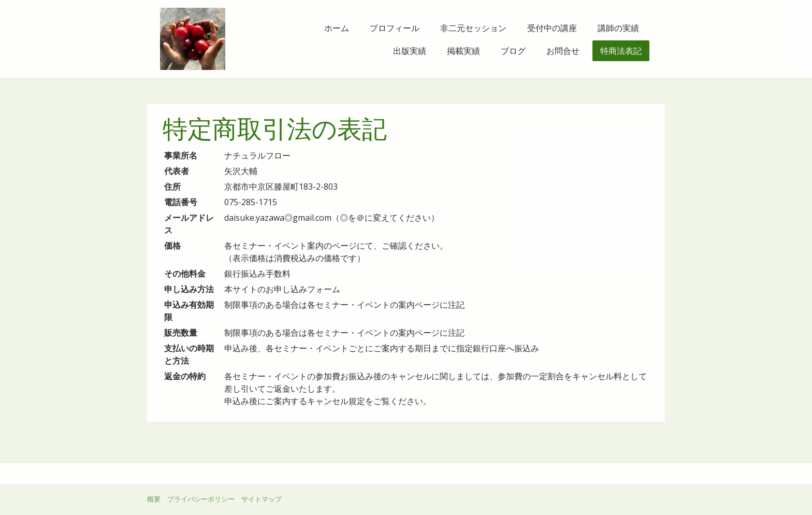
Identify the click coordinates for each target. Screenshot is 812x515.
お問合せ (563, 51)
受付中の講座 (552, 28)
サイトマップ (262, 499)
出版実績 (410, 51)
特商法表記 (621, 51)
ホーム (337, 28)
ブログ (513, 51)
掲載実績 (463, 51)
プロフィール (395, 28)
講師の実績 (618, 28)
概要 (154, 499)
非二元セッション (473, 28)
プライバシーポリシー (201, 499)
